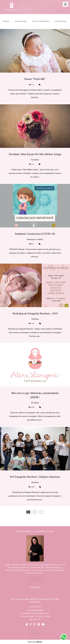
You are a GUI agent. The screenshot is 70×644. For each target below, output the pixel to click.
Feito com (35, 642)
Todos (6, 21)
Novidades (61, 21)
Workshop (21, 21)
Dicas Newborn (41, 21)
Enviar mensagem (36, 610)
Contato (35, 633)
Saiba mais (35, 579)
